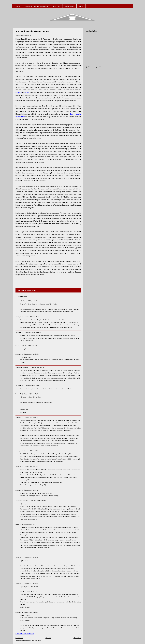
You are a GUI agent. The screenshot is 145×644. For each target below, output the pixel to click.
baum (17, 346)
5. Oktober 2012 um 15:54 (30, 467)
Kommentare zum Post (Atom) (33, 641)
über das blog (69, 6)
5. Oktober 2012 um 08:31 (37, 367)
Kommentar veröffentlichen (25, 634)
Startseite (48, 638)
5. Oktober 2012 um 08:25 (30, 354)
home (18, 6)
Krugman (19, 93)
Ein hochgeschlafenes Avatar (33, 31)
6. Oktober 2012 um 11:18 (28, 524)
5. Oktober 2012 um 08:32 (33, 386)
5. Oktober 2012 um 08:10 (33, 333)
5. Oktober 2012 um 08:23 (29, 346)
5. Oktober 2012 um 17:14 (30, 490)
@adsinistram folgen (92, 67)
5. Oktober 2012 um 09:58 (30, 394)
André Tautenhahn (22, 367)
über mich (57, 6)
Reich (27, 93)
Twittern (101, 67)
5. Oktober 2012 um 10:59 (30, 417)
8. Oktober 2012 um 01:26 (30, 612)
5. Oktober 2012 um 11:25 (30, 451)
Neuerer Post (19, 638)
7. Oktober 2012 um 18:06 (30, 584)
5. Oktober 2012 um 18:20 (37, 501)
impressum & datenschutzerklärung (36, 6)
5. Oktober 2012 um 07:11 (29, 301)
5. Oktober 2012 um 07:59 (30, 317)
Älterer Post (77, 638)
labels (81, 6)
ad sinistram (19, 333)
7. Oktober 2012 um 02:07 (30, 558)
